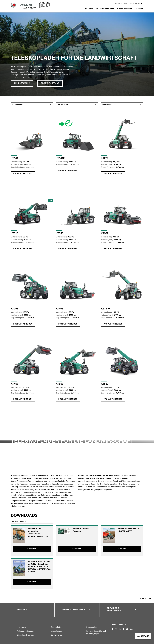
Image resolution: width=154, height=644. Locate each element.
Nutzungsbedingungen (26, 631)
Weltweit (137, 3)
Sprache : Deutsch (19, 521)
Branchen (140, 9)
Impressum (21, 627)
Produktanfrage (50, 83)
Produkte (89, 9)
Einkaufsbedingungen (25, 635)
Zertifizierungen (57, 635)
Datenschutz (56, 627)
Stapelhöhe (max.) (109, 105)
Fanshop (131, 3)
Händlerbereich (91, 627)
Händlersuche (118, 3)
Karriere (125, 3)
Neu (51, 201)
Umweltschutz (56, 631)
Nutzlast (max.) (63, 105)
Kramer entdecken (125, 9)
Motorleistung (18, 105)
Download (32, 549)
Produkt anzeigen (23, 174)
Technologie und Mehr (105, 9)
